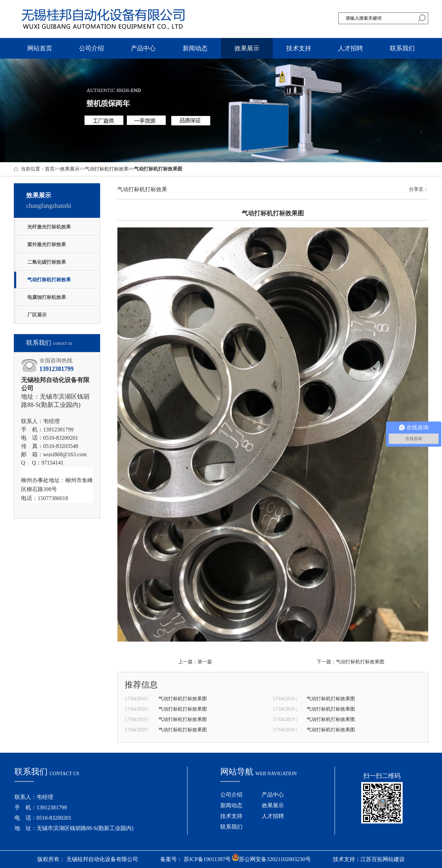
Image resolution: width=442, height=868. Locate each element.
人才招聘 (350, 48)
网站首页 (40, 48)
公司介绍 (92, 48)
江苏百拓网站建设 (383, 859)
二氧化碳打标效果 (47, 262)
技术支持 (299, 48)
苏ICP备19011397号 (207, 859)
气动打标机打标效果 (107, 169)
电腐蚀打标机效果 (47, 297)
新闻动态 (195, 48)
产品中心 (143, 48)
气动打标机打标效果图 (360, 662)
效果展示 (247, 48)
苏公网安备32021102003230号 (271, 859)
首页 (50, 169)
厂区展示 (37, 315)
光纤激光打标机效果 (49, 227)
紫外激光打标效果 (47, 245)
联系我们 (402, 48)
